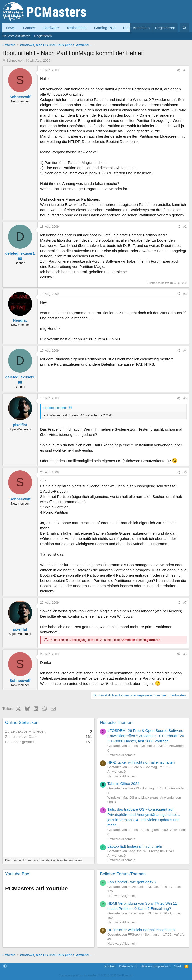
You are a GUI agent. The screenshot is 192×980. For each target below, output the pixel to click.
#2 (185, 227)
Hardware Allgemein (122, 776)
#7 (185, 603)
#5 (185, 398)
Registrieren (43, 36)
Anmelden (128, 640)
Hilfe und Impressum (156, 966)
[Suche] (185, 28)
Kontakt (110, 966)
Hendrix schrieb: (55, 408)
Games (29, 28)
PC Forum (132, 28)
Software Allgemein (121, 755)
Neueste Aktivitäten (16, 36)
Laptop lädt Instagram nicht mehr (135, 846)
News (11, 28)
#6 (185, 472)
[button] (5, 966)
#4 (185, 351)
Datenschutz (128, 966)
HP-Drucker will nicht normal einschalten (141, 762)
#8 (185, 654)
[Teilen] (178, 70)
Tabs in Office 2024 (123, 784)
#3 (185, 294)
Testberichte (77, 28)
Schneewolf (15, 60)
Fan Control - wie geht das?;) (132, 882)
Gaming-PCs (105, 28)
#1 (185, 70)
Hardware (51, 28)
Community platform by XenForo (96, 975)
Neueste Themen (116, 723)
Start (178, 966)
